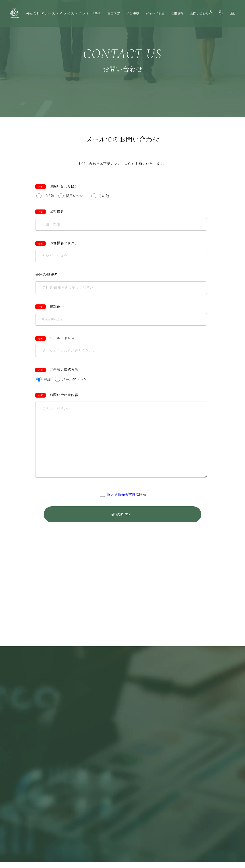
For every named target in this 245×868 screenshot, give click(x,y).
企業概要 (133, 14)
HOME (96, 13)
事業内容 (114, 14)
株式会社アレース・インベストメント (57, 14)
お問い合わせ (199, 14)
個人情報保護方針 (121, 495)
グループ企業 (155, 14)
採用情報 (177, 14)
